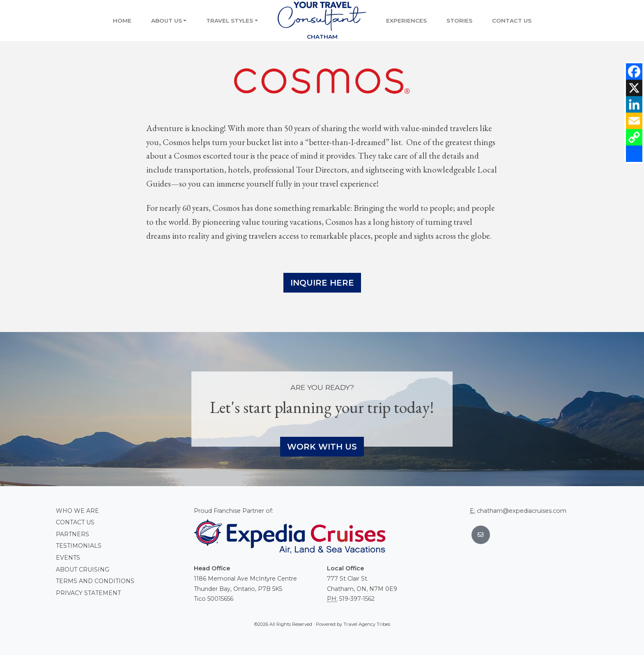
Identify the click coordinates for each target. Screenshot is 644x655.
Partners (72, 534)
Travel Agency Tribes (367, 624)
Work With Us (322, 447)
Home (122, 21)
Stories (459, 21)
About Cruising (83, 570)
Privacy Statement (88, 593)
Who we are (77, 511)
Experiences (406, 21)
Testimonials (79, 546)
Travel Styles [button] (230, 21)
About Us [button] (167, 21)
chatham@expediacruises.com (522, 511)
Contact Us (512, 21)
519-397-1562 (357, 599)
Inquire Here (322, 283)
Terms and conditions (95, 581)
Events (68, 558)
